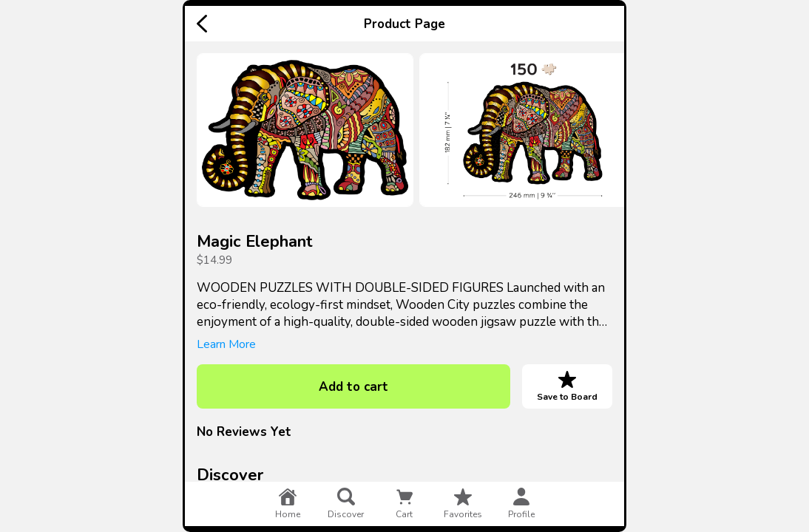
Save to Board (567, 386)
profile (521, 504)
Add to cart (353, 387)
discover (346, 504)
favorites (463, 504)
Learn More (226, 344)
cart (404, 504)
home (288, 504)
